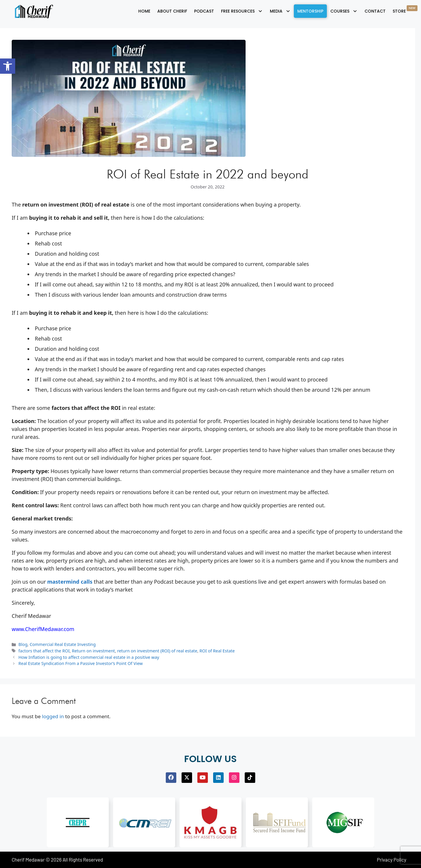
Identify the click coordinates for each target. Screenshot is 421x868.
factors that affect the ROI (44, 651)
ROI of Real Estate (217, 651)
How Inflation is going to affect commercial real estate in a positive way (89, 657)
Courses (344, 11)
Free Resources (242, 11)
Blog (23, 644)
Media (280, 11)
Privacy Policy (392, 860)
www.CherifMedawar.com (43, 629)
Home (144, 11)
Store (405, 10)
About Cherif (172, 11)
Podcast (204, 11)
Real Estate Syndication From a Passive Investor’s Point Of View (81, 663)
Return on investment (93, 651)
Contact (375, 11)
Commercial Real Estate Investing (63, 644)
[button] (8, 66)
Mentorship (310, 11)
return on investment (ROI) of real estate (157, 651)
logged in (53, 716)
